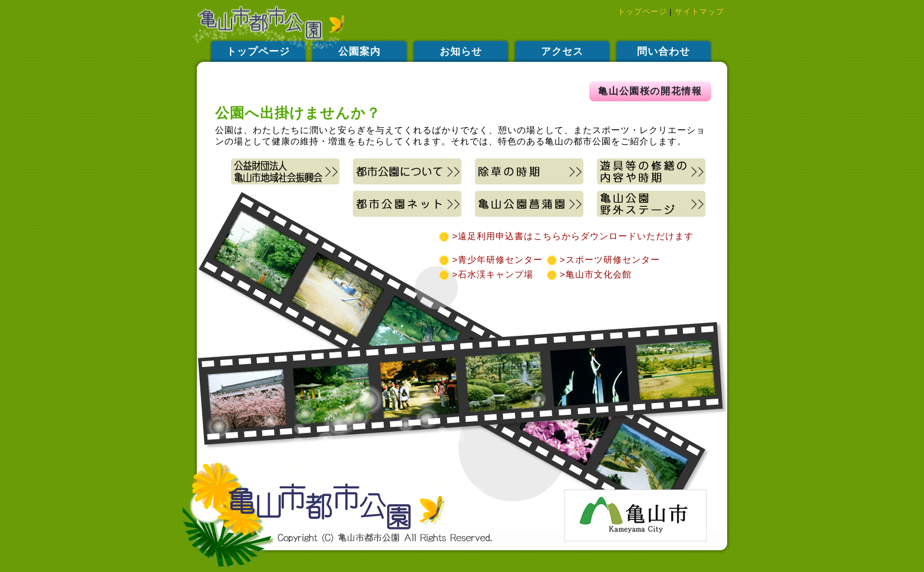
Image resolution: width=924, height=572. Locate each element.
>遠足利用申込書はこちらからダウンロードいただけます (571, 236)
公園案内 (359, 52)
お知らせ (461, 52)
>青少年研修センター (497, 259)
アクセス (562, 52)
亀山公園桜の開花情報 (650, 91)
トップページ (642, 11)
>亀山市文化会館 (584, 274)
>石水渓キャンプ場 (493, 274)
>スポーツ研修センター (603, 259)
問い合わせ (664, 52)
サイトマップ (699, 11)
